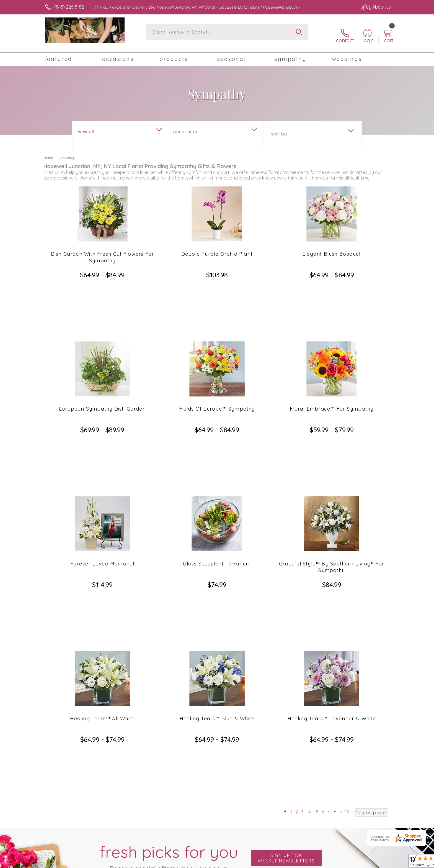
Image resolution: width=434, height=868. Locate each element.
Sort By (279, 128)
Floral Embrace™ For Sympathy (332, 353)
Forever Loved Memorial (102, 458)
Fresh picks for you (169, 656)
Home (48, 152)
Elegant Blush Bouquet (332, 248)
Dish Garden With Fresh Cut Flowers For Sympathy (103, 251)
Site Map (376, 862)
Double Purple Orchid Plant (217, 248)
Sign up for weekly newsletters (286, 653)
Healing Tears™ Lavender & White (332, 563)
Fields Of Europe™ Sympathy (217, 353)
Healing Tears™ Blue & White (217, 563)
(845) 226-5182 (69, 7)
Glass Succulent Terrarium (217, 458)
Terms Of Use (315, 862)
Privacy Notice (348, 862)
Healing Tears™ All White (102, 563)
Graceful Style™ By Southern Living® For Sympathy (332, 461)
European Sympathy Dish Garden (102, 353)
